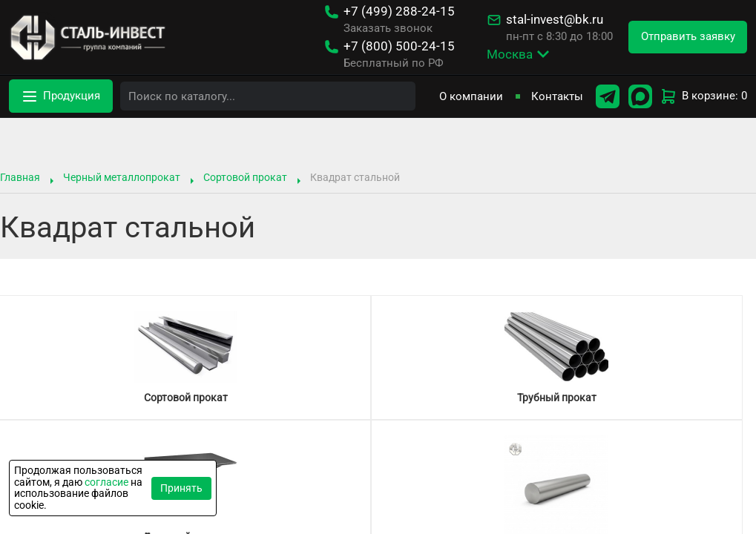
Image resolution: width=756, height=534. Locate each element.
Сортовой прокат (245, 177)
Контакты (557, 96)
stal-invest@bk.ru (555, 20)
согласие (106, 482)
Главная (20, 177)
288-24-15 (399, 11)
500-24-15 (399, 46)
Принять (181, 488)
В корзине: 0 (703, 96)
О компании (471, 96)
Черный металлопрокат (122, 177)
